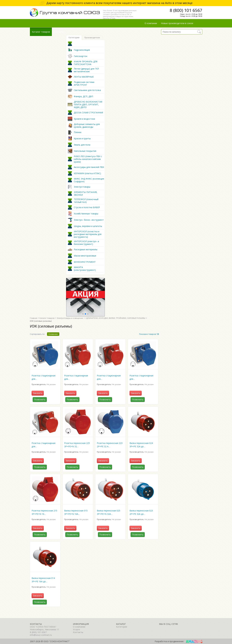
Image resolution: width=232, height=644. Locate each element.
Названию (53, 334)
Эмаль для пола (82, 145)
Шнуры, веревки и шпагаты (88, 226)
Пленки (78, 132)
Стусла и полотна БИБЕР (87, 207)
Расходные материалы (86, 249)
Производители (92, 37)
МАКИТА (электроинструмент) (85, 269)
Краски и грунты (82, 139)
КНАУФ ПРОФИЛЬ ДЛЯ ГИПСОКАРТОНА (86, 63)
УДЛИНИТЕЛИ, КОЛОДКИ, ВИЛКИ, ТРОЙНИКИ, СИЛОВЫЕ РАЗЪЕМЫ (115, 318)
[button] (83, 314)
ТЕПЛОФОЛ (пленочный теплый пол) (86, 201)
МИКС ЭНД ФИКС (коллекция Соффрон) (89, 180)
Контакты (59, 32)
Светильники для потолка (87, 90)
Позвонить (40, 399)
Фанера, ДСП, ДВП (83, 96)
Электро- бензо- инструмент (89, 220)
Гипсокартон (81, 56)
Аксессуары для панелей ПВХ (89, 167)
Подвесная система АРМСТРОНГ (84, 84)
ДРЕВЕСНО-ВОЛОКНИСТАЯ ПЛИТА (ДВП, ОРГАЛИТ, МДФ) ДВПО (88, 105)
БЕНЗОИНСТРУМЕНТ (85, 262)
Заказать (38, 393)
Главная (34, 318)
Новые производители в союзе (177, 23)
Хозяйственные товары (86, 214)
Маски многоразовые (85, 256)
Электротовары (82, 187)
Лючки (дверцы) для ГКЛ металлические (86, 70)
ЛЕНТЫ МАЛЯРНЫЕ (84, 77)
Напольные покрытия (85, 151)
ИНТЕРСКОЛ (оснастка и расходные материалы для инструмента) (88, 234)
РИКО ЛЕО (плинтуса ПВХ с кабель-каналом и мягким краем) (88, 159)
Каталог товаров (41, 32)
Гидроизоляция (82, 50)
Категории (74, 37)
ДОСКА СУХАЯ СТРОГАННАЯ (88, 113)
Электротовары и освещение (70, 318)
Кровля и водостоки (84, 119)
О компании (151, 23)
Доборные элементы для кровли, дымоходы (87, 126)
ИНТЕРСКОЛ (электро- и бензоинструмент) (86, 243)
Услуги (76, 629)
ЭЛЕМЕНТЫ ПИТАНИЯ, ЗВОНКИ (86, 194)
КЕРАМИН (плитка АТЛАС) (87, 173)
